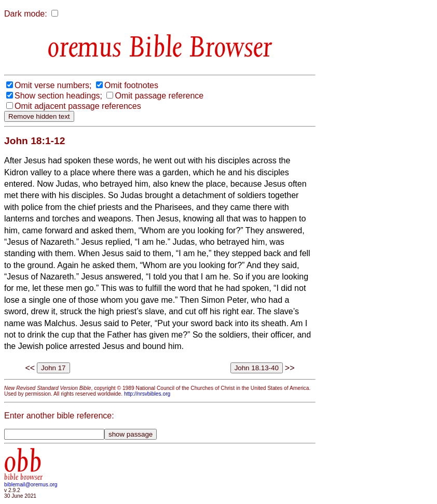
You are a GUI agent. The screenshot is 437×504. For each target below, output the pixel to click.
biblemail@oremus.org (31, 485)
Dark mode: (26, 14)
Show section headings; (58, 96)
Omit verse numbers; (53, 85)
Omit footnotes (131, 85)
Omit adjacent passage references (78, 106)
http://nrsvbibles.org (147, 394)
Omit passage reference (159, 96)
